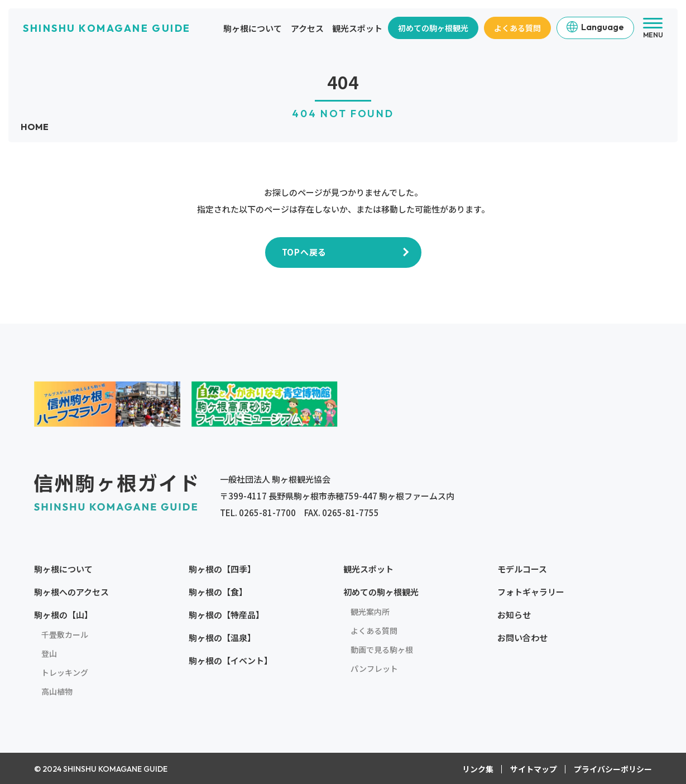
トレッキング (65, 672)
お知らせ (514, 615)
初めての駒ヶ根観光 (433, 28)
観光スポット (357, 28)
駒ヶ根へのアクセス (71, 592)
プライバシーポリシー (613, 769)
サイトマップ (534, 769)
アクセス (307, 28)
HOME (35, 127)
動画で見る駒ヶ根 (382, 650)
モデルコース (522, 569)
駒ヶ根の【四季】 (222, 569)
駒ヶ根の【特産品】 (226, 615)
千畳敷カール (65, 634)
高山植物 (57, 691)
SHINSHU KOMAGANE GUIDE (107, 28)
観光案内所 (370, 612)
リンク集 (478, 769)
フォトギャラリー (531, 592)
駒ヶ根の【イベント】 (231, 660)
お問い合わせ (522, 638)
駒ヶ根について (253, 28)
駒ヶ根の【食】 (218, 592)
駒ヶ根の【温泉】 (222, 638)
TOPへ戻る (304, 252)
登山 (49, 653)
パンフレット (374, 668)
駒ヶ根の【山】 (63, 615)
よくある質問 (517, 28)
